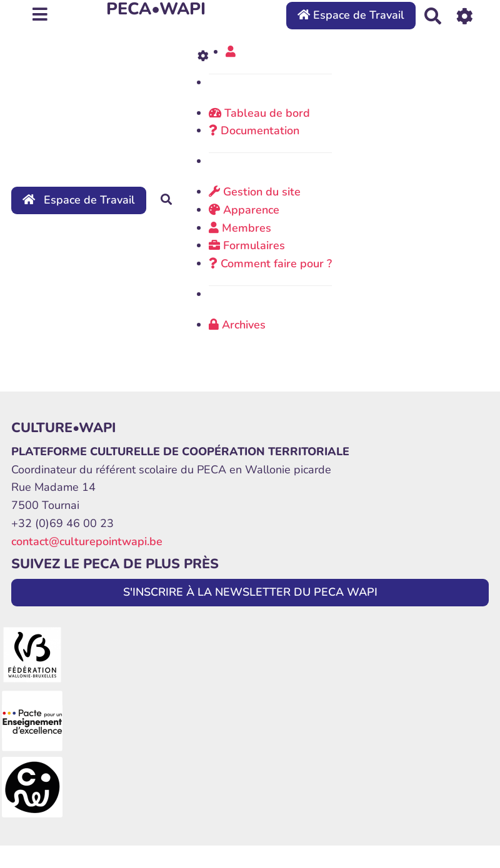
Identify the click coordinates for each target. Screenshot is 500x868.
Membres (240, 228)
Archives (237, 325)
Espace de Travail (351, 15)
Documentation (254, 131)
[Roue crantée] (465, 15)
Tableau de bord (259, 113)
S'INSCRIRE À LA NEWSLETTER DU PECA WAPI (250, 592)
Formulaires (247, 245)
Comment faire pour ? (270, 264)
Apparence (244, 210)
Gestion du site (255, 192)
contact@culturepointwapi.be (87, 541)
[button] (231, 52)
